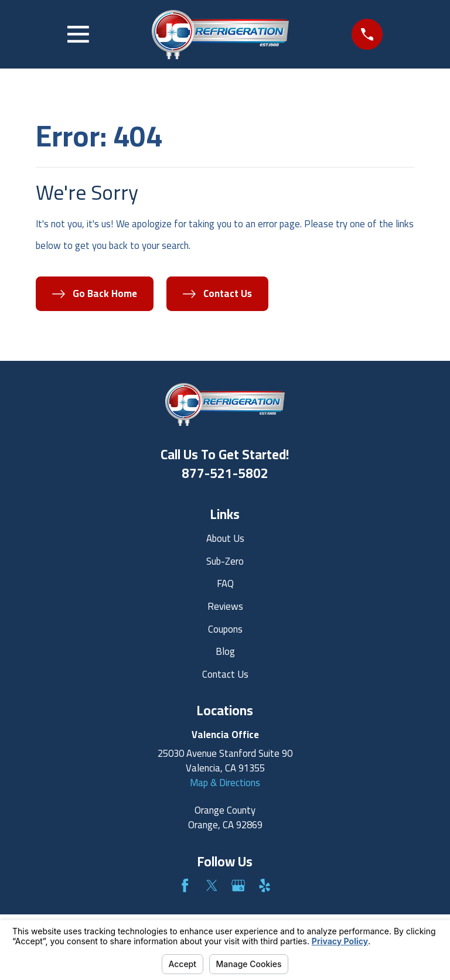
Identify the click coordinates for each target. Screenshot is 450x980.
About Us (225, 538)
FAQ (225, 583)
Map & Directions (225, 783)
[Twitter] (212, 885)
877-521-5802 (225, 473)
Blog (225, 651)
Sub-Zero (225, 561)
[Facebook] (185, 885)
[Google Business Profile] (238, 885)
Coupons (225, 629)
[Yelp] (265, 885)
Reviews (225, 606)
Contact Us (225, 674)
